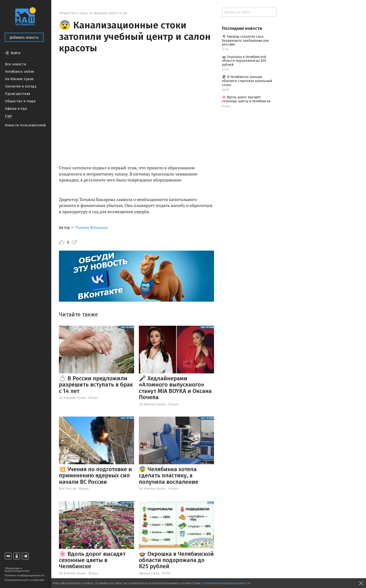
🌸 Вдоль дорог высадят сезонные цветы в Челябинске (92, 560)
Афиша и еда (16, 109)
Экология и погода (21, 86)
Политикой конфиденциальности (227, 583)
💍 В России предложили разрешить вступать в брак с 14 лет (96, 385)
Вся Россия (68, 489)
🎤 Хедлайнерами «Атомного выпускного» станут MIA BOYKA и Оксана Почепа (175, 388)
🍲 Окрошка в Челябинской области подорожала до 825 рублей (176, 560)
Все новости (16, 64)
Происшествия (18, 94)
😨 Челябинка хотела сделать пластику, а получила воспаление (169, 476)
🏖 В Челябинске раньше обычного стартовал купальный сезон (247, 81)
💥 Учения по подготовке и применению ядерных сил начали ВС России (95, 476)
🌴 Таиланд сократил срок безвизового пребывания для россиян (245, 41)
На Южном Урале (19, 79)
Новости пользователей (25, 125)
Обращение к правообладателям (17, 570)
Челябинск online (20, 72)
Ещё (9, 116)
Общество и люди (20, 101)
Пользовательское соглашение (25, 580)
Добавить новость (24, 38)
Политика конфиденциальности (24, 575)
